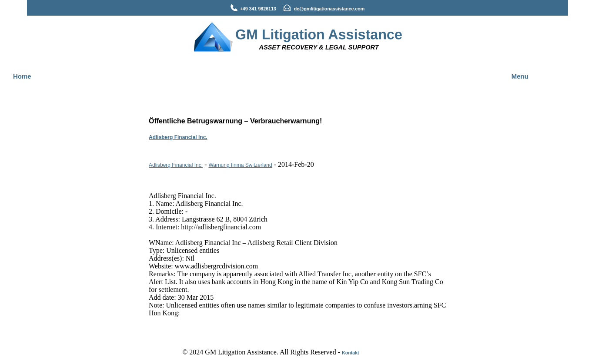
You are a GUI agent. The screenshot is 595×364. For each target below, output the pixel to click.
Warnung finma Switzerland (240, 165)
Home (22, 76)
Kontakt (351, 353)
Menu (520, 76)
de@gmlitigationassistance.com (329, 9)
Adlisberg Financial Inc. (178, 137)
